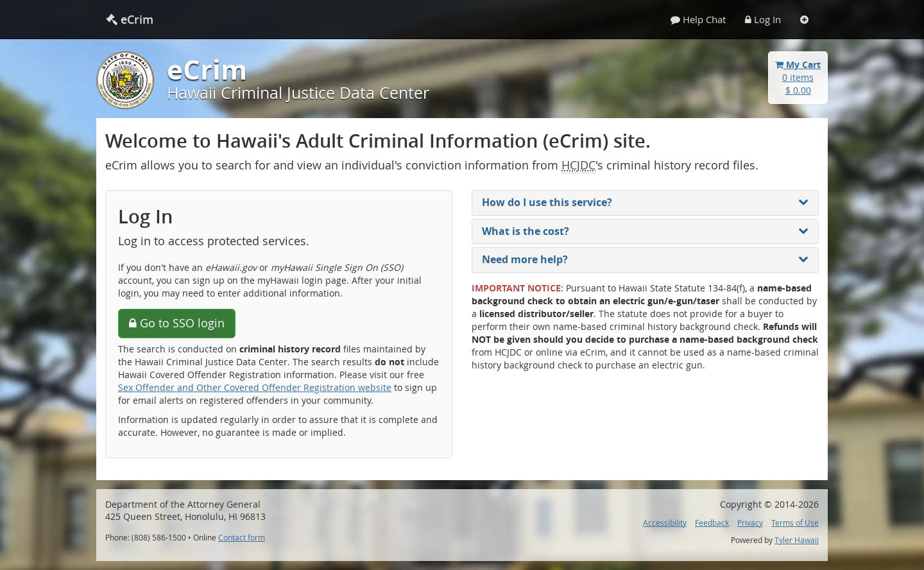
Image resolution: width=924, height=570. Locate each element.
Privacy (750, 523)
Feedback (712, 523)
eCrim (130, 19)
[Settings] (804, 19)
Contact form (242, 538)
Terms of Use (795, 523)
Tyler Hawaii (797, 540)
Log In (763, 19)
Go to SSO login (177, 323)
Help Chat (698, 19)
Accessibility (665, 523)
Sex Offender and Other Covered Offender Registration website (255, 387)
